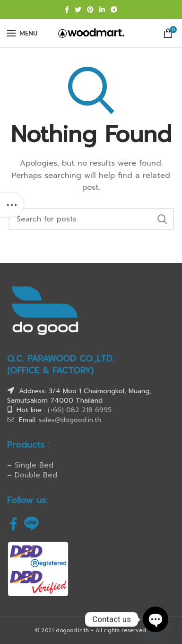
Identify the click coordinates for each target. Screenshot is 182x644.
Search (162, 219)
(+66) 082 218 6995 (80, 410)
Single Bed (34, 465)
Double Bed (36, 475)
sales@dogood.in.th (70, 420)
